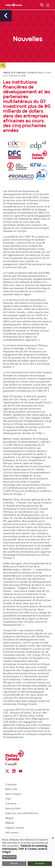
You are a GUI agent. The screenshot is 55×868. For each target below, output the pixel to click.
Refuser (14, 864)
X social (7, 771)
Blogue (9, 818)
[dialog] (27, 852)
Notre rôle (11, 789)
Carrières (11, 804)
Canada (11, 764)
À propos (11, 785)
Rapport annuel (15, 828)
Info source (12, 833)
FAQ (8, 799)
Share (3, 65)
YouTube (20, 771)
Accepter (40, 864)
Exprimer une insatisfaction (22, 813)
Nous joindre (13, 809)
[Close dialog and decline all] (53, 838)
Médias (10, 823)
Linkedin (14, 771)
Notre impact (13, 794)
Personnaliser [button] (9, 857)
